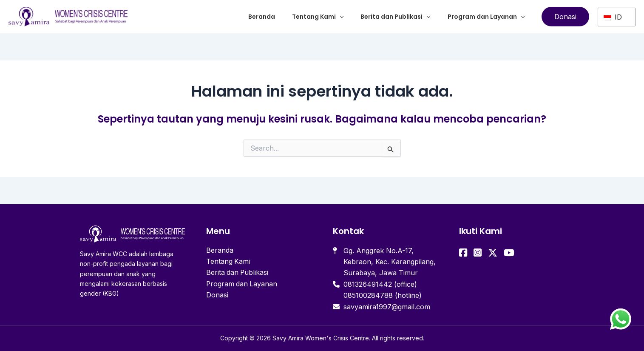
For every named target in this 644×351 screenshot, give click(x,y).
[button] (565, 17)
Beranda (262, 17)
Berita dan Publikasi (395, 17)
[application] (340, 17)
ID (613, 17)
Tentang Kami (318, 17)
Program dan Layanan (486, 17)
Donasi (217, 295)
